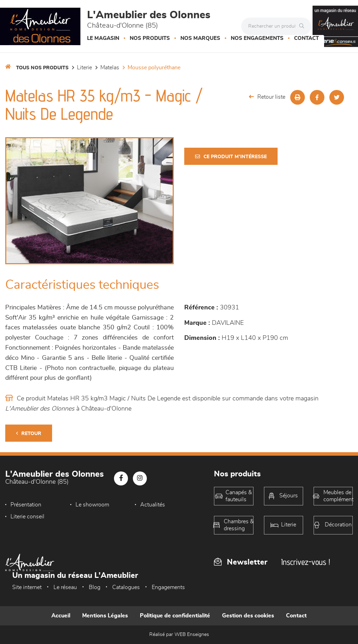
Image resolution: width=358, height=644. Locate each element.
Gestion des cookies (248, 616)
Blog (95, 587)
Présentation (26, 505)
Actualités (153, 505)
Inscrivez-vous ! (306, 562)
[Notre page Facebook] (121, 478)
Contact (306, 38)
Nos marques (200, 38)
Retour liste (267, 97)
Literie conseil (27, 517)
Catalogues (126, 587)
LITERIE (84, 68)
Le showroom (92, 505)
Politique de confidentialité (175, 616)
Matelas (110, 68)
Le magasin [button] (103, 38)
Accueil (61, 616)
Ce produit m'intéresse (231, 157)
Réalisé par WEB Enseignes (179, 635)
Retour (29, 433)
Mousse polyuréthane (154, 68)
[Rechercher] (303, 26)
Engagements (168, 587)
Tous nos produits (42, 68)
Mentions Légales (105, 616)
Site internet (27, 587)
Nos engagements (257, 38)
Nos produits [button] (150, 38)
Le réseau (65, 587)
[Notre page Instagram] (140, 478)
